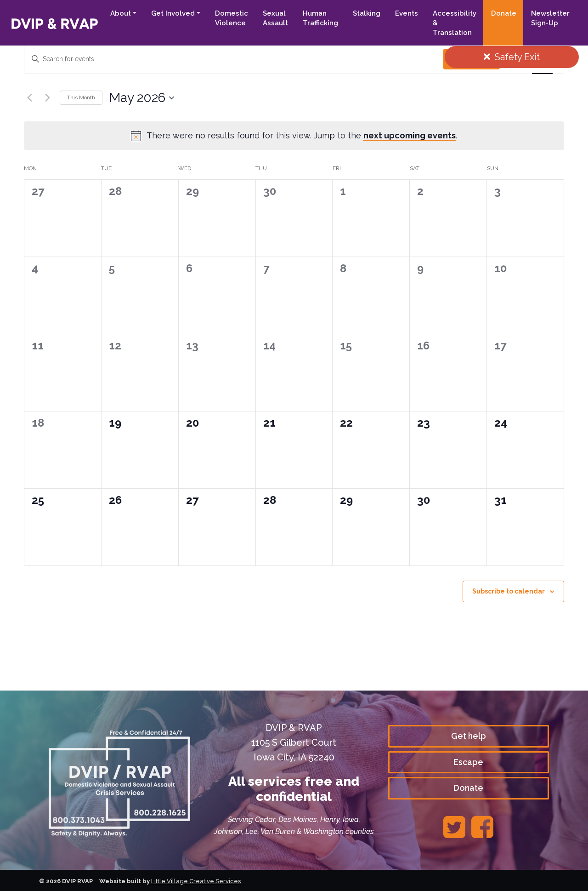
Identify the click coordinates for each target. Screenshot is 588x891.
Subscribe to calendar (509, 591)
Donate (504, 13)
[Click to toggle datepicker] (142, 98)
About (121, 13)
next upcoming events (410, 135)
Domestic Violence (232, 18)
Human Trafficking (320, 18)
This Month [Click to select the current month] (81, 97)
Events (407, 13)
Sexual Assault (275, 18)
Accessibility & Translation (455, 23)
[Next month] (47, 98)
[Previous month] (29, 98)
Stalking (367, 13)
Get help (469, 736)
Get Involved (173, 13)
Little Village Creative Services (196, 881)
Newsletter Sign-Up (550, 18)
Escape (468, 762)
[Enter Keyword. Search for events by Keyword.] (234, 59)
